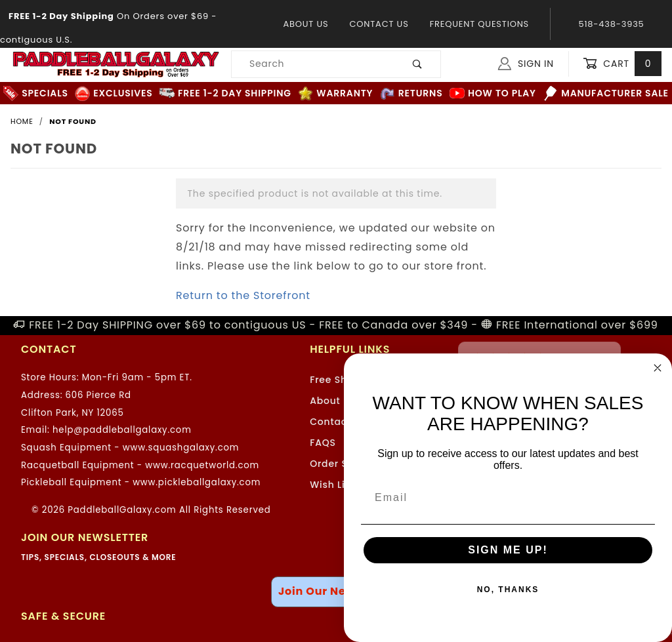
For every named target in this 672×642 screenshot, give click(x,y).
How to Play (493, 93)
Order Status (342, 464)
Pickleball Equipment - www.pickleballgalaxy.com (141, 482)
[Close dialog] (658, 368)
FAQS (323, 443)
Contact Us (379, 24)
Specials (35, 93)
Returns (411, 93)
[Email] (508, 498)
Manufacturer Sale (605, 93)
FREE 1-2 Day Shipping (225, 93)
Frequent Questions (479, 24)
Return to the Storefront (243, 295)
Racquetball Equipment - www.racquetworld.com (140, 465)
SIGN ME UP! (508, 550)
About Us (305, 24)
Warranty (335, 93)
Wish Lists (335, 485)
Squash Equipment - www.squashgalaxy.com (130, 448)
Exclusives (114, 93)
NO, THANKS (508, 590)
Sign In (526, 64)
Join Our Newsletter (336, 591)
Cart (622, 64)
